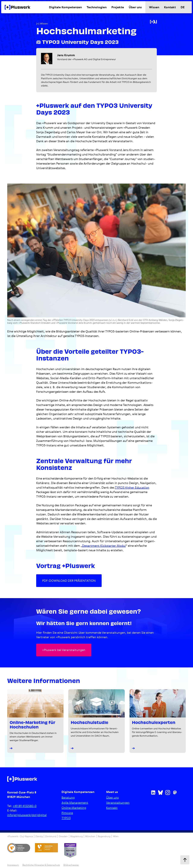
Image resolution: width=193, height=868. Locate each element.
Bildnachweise (71, 865)
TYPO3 (66, 818)
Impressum (13, 865)
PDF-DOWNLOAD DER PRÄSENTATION (69, 581)
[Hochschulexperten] (158, 721)
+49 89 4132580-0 (25, 806)
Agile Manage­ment (75, 803)
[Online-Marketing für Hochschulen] (35, 721)
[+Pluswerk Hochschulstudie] (96, 721)
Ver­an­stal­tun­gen (118, 803)
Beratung (68, 797)
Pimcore (67, 813)
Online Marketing (74, 808)
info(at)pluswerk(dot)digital (27, 815)
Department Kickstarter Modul (104, 546)
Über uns (112, 797)
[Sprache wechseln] (184, 7)
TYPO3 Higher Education (132, 487)
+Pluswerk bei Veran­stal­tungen (64, 650)
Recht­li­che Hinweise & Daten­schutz (41, 865)
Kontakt (112, 808)
